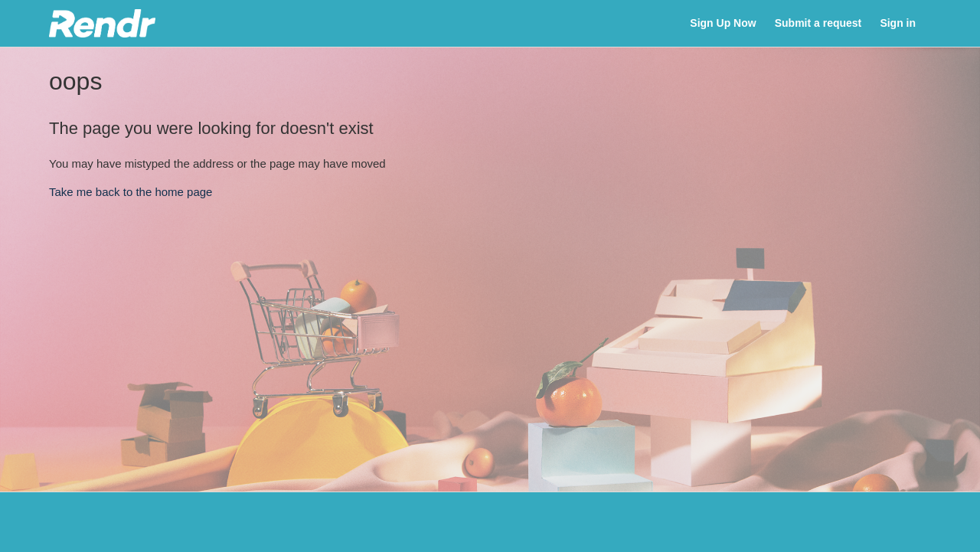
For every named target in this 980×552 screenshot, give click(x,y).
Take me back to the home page (131, 192)
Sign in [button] (898, 23)
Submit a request (818, 23)
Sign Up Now (723, 23)
